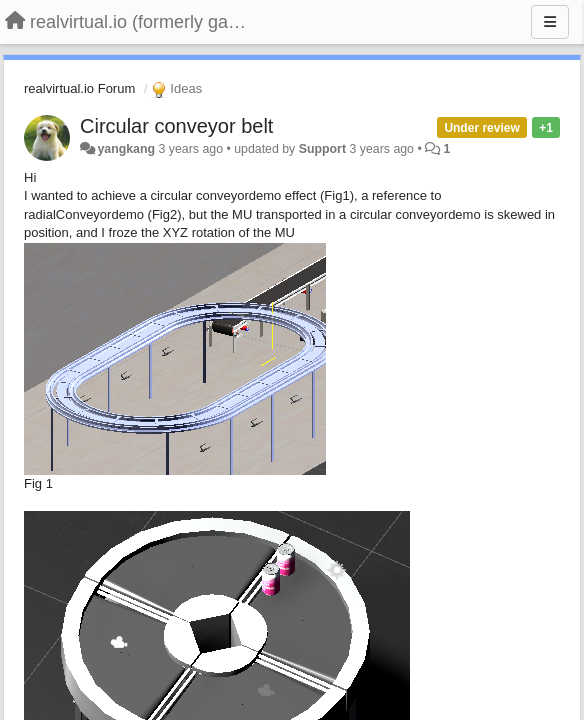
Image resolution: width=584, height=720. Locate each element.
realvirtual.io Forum (79, 88)
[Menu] (550, 22)
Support (322, 149)
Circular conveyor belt (176, 126)
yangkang (126, 149)
